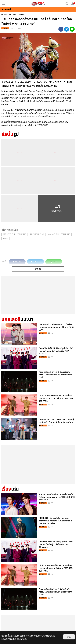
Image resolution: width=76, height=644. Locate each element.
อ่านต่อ (38, 269)
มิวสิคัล (6, 239)
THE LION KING (37, 234)
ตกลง (69, 637)
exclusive (13, 14)
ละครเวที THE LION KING (59, 234)
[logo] (38, 4)
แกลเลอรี (22, 14)
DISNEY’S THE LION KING (14, 234)
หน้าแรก (4, 14)
